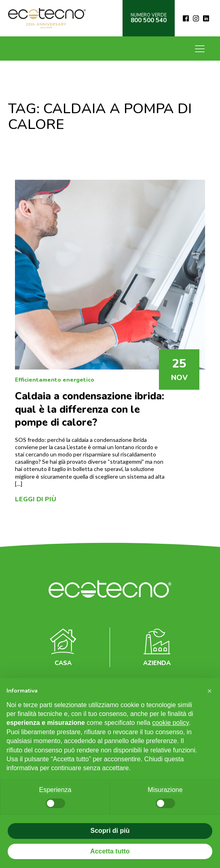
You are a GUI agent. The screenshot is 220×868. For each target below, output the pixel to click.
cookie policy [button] (170, 723)
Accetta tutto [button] (110, 851)
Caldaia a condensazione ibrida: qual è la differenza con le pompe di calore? (90, 409)
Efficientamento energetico (55, 380)
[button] (209, 691)
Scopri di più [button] (110, 831)
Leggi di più (36, 499)
